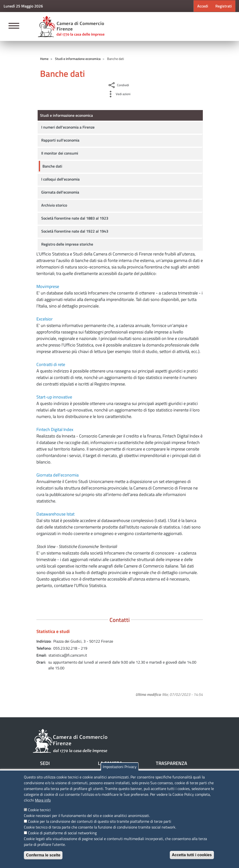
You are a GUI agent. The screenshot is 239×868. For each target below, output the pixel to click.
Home (44, 59)
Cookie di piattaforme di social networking (62, 833)
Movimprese (48, 286)
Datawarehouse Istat (55, 514)
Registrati (224, 6)
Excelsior (44, 319)
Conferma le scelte (43, 855)
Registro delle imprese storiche (67, 244)
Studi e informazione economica (78, 59)
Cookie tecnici (39, 810)
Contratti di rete (51, 364)
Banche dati (52, 166)
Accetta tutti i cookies (192, 855)
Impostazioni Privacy (120, 767)
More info (43, 800)
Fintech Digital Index (55, 429)
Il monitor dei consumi (60, 153)
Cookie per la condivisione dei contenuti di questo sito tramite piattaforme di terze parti (100, 821)
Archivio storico (54, 205)
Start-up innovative (54, 397)
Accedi (203, 6)
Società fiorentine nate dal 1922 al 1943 (75, 231)
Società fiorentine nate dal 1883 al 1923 (75, 218)
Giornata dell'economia (58, 475)
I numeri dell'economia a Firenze (68, 127)
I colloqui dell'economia (60, 179)
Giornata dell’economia (60, 192)
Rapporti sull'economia (60, 140)
